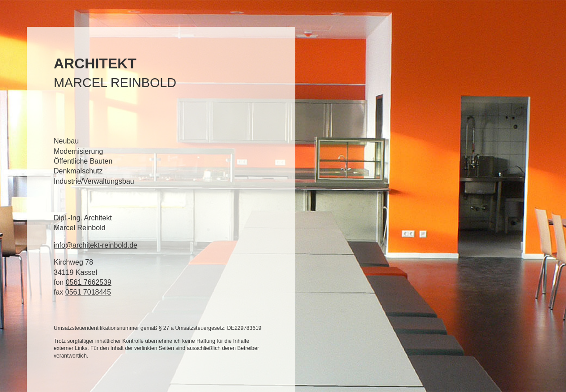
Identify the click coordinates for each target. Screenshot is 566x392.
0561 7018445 (88, 292)
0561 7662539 (89, 282)
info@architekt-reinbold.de (96, 245)
